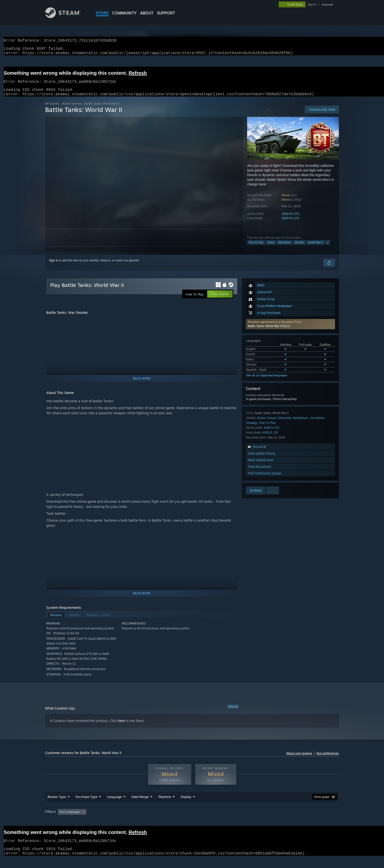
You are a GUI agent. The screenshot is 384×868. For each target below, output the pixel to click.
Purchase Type (86, 806)
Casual (272, 424)
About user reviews (299, 759)
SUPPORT (166, 13)
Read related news (261, 466)
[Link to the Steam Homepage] (67, 17)
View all (233, 712)
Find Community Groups (264, 479)
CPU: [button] (258, 821)
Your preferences (328, 759)
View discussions (259, 472)
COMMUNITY (124, 13)
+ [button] (327, 248)
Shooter (299, 248)
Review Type (57, 806)
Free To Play (268, 429)
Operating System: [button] (233, 821)
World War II (316, 248)
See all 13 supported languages (267, 381)
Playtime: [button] (157, 821)
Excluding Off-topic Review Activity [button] (119, 821)
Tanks (271, 248)
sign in (312, 4)
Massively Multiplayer (293, 424)
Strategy (252, 429)
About (147, 13)
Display (186, 806)
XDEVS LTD (290, 220)
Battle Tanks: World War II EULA (269, 332)
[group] (192, 822)
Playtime (165, 806)
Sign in (54, 266)
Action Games (72, 109)
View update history (262, 459)
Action (261, 424)
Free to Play (256, 248)
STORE (102, 13)
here (121, 727)
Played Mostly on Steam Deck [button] (192, 821)
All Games (52, 109)
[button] (290, 330)
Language (114, 806)
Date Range (140, 806)
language (328, 4)
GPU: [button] (275, 821)
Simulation (284, 248)
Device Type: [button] (296, 821)
